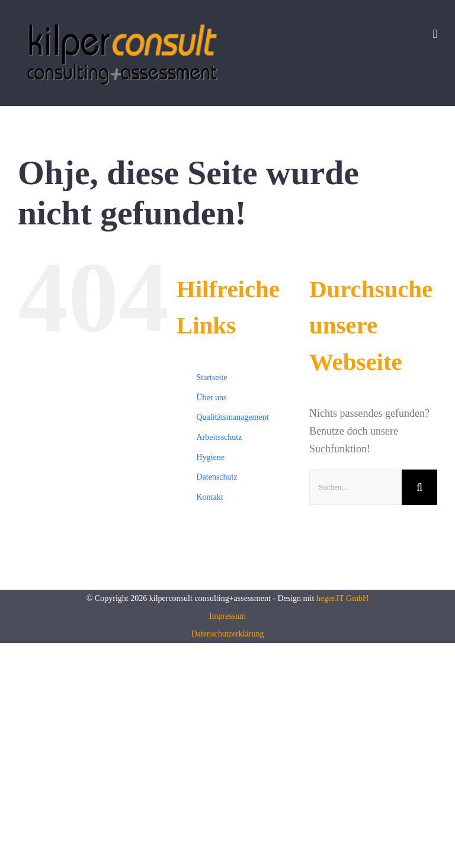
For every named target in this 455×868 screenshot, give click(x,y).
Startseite (212, 377)
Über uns (211, 398)
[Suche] (419, 487)
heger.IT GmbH (342, 598)
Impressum (227, 616)
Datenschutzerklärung (228, 634)
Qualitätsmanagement (232, 417)
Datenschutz (217, 477)
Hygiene (210, 457)
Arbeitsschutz (219, 437)
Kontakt (209, 497)
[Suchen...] (355, 487)
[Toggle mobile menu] (435, 34)
